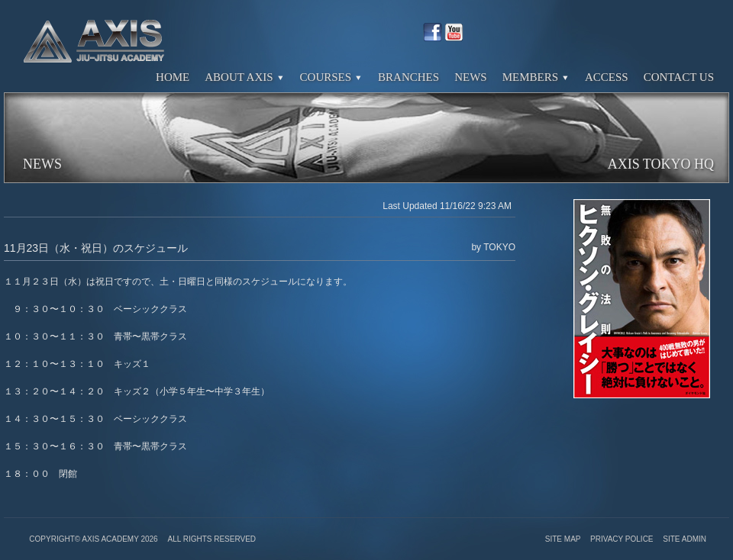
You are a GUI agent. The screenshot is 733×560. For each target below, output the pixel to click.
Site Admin (685, 539)
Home (173, 77)
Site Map (564, 539)
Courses (332, 77)
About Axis (244, 77)
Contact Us (679, 77)
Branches (408, 77)
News (471, 77)
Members (536, 77)
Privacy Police (623, 539)
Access (607, 77)
